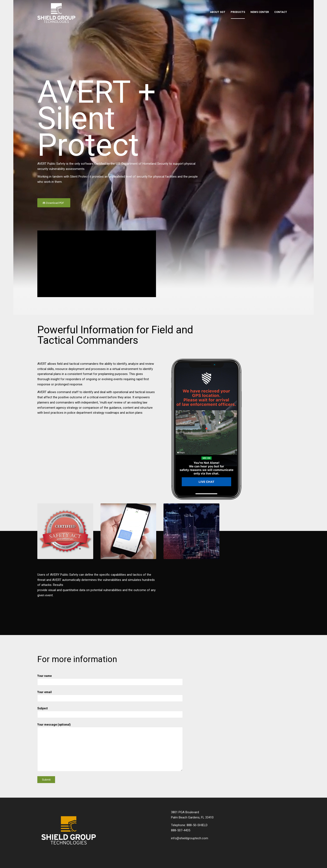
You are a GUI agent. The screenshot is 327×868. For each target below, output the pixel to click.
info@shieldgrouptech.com (190, 838)
